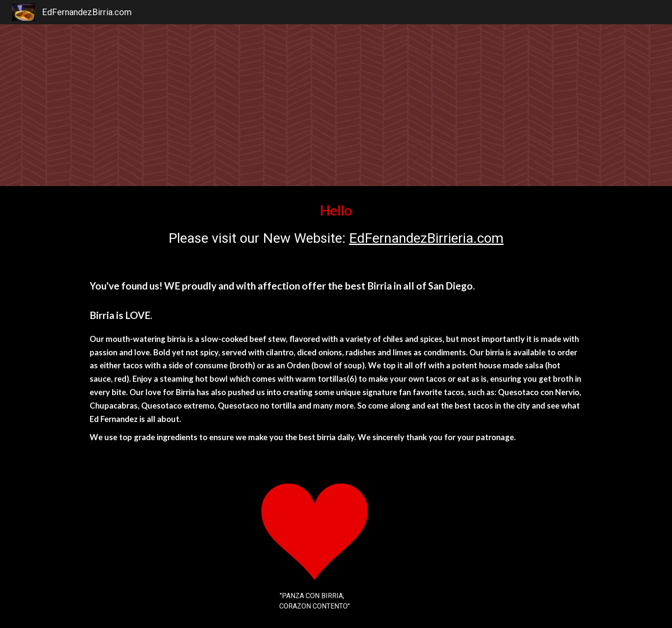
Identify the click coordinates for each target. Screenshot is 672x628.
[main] (336, 224)
